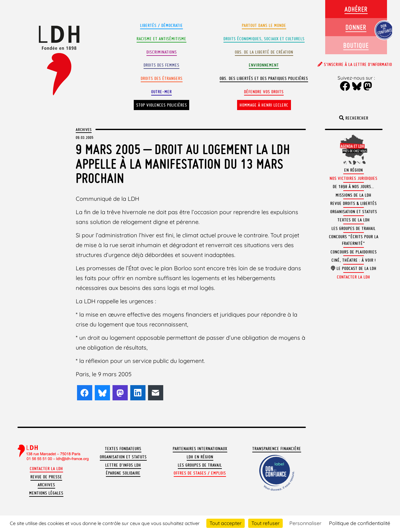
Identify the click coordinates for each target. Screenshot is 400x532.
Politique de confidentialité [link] (360, 523)
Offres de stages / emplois (200, 473)
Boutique (356, 45)
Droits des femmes (161, 65)
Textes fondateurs (123, 449)
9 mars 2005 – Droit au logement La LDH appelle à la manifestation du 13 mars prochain (183, 164)
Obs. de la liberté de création (264, 52)
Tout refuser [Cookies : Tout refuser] (265, 523)
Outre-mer (161, 92)
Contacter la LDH (46, 469)
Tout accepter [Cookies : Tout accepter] (226, 523)
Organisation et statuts (123, 457)
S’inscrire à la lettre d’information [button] (356, 65)
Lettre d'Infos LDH (123, 465)
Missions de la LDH (354, 195)
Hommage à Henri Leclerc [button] (264, 105)
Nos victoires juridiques (354, 178)
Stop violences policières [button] (162, 105)
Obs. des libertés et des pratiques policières (264, 79)
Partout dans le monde (264, 26)
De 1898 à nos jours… (354, 187)
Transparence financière (277, 449)
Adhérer (356, 9)
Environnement (264, 65)
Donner (356, 27)
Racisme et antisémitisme (161, 39)
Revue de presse (46, 477)
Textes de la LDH (354, 220)
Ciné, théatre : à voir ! (354, 260)
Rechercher (354, 118)
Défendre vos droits (264, 92)
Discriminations (162, 52)
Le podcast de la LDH (354, 269)
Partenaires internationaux (200, 449)
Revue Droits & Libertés (354, 204)
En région (354, 170)
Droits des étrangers (162, 79)
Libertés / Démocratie (161, 26)
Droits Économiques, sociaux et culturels (264, 39)
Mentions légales (46, 493)
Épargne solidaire (123, 473)
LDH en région (200, 457)
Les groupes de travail (200, 465)
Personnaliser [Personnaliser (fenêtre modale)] (305, 523)
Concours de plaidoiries (354, 252)
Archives (84, 129)
